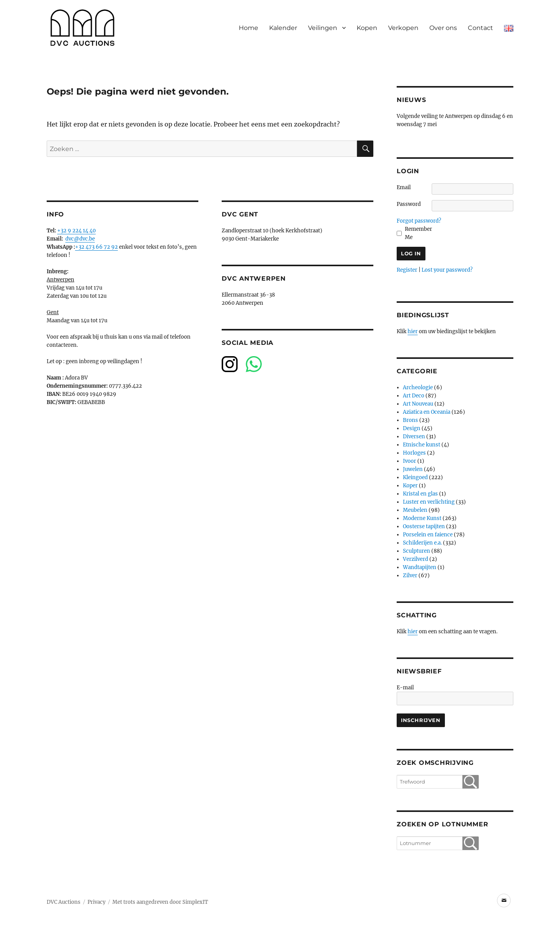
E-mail (405, 688)
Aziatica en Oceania (427, 412)
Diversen (414, 437)
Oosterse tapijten (424, 526)
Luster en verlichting (429, 502)
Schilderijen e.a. (422, 543)
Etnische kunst (422, 445)
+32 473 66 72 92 (96, 247)
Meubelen (415, 510)
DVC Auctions (64, 902)
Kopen (367, 28)
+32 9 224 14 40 (76, 231)
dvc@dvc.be (80, 239)
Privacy (96, 902)
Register (407, 270)
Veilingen (323, 28)
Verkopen (403, 28)
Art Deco (414, 396)
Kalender (283, 28)
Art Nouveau (418, 404)
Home (248, 28)
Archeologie (418, 387)
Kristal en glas (420, 494)
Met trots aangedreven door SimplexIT (160, 902)
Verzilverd (416, 559)
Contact (480, 28)
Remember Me (418, 233)
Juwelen (413, 469)
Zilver (410, 575)
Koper (410, 486)
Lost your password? (447, 270)
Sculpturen (416, 551)
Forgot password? (419, 221)
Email (404, 187)
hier (413, 331)
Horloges (414, 453)
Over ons (443, 28)
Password (409, 204)
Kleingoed (415, 477)
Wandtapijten (420, 567)
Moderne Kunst (422, 518)
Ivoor (409, 461)
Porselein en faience (428, 535)
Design (412, 428)
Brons (410, 420)
